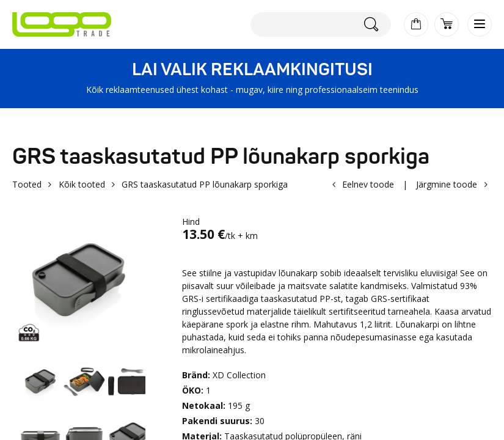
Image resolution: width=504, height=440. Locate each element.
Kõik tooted (82, 184)
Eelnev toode (368, 184)
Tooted (27, 184)
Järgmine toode (447, 184)
